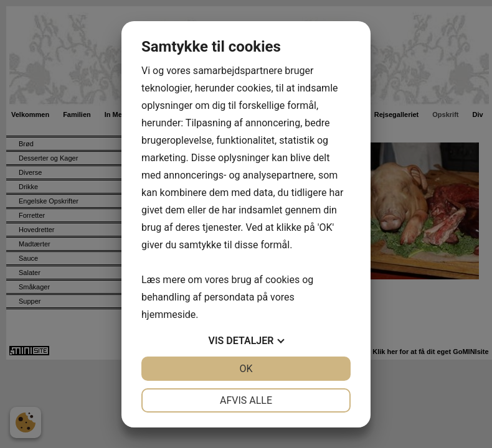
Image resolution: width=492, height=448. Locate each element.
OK (246, 369)
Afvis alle (246, 400)
